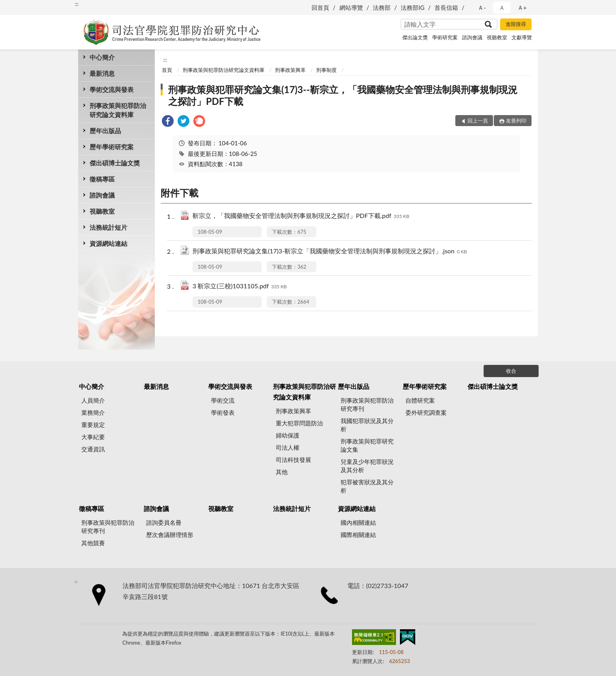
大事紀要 (93, 437)
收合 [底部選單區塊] (511, 371)
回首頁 (320, 7)
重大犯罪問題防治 (299, 423)
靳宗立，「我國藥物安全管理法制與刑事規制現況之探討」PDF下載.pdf (301, 216)
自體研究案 (420, 400)
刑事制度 (326, 70)
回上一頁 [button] (478, 121)
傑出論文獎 (415, 37)
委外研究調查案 (426, 412)
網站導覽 (351, 7)
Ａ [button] (502, 7)
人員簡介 (93, 400)
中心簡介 (102, 57)
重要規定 (93, 425)
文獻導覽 (522, 37)
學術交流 (223, 400)
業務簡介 (93, 412)
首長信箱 (446, 7)
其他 (282, 472)
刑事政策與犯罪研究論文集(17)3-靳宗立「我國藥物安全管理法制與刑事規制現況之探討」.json (330, 252)
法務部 (382, 7)
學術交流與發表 (112, 89)
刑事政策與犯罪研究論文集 (367, 445)
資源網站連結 (108, 243)
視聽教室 (497, 37)
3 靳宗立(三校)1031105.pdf (240, 287)
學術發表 (223, 412)
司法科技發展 (293, 460)
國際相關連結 (358, 535)
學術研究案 (445, 37)
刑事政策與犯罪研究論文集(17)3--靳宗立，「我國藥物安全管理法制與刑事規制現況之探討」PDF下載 (343, 95)
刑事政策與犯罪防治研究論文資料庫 (118, 110)
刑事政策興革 (290, 70)
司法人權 (288, 447)
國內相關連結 (358, 522)
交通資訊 (93, 449)
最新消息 (102, 73)
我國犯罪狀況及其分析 (367, 425)
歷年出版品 (105, 131)
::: (77, 4)
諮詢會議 (472, 37)
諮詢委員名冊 (164, 522)
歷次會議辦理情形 (170, 535)
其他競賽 (93, 543)
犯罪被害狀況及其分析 (367, 486)
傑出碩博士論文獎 (115, 163)
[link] (168, 122)
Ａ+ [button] (522, 7)
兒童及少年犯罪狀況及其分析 (367, 466)
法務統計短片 (108, 227)
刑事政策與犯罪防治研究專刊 (367, 404)
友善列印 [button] (516, 121)
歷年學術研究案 (112, 147)
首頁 (167, 70)
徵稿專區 (102, 179)
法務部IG (412, 7)
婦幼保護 (288, 435)
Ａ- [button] (482, 7)
